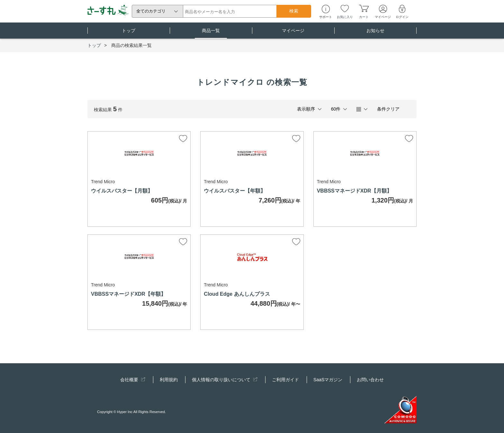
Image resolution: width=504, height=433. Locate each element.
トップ (129, 33)
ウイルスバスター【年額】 (235, 191)
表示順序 (306, 109)
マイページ (293, 33)
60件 (336, 109)
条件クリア (388, 109)
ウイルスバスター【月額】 (122, 191)
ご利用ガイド (285, 380)
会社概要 (133, 380)
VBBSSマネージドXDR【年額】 (128, 294)
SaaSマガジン (328, 380)
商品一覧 (211, 33)
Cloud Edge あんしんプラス (237, 294)
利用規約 (169, 380)
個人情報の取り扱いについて (225, 380)
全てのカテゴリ (151, 11)
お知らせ (375, 33)
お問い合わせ (370, 380)
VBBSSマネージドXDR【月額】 (354, 191)
